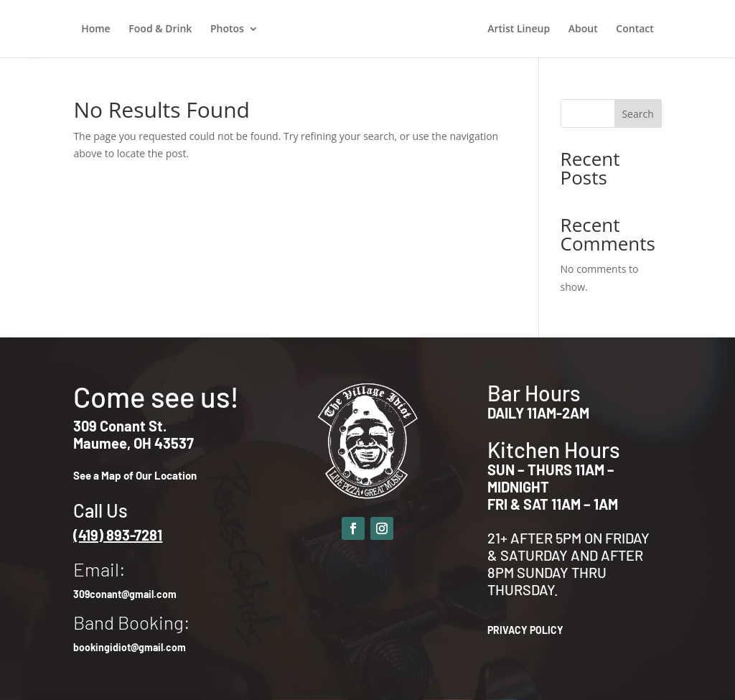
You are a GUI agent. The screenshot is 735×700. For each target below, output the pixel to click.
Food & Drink (160, 29)
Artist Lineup (519, 29)
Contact (635, 29)
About (583, 29)
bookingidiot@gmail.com (130, 647)
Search (637, 114)
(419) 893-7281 (118, 535)
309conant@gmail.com (125, 594)
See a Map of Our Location (135, 475)
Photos (227, 29)
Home (96, 29)
